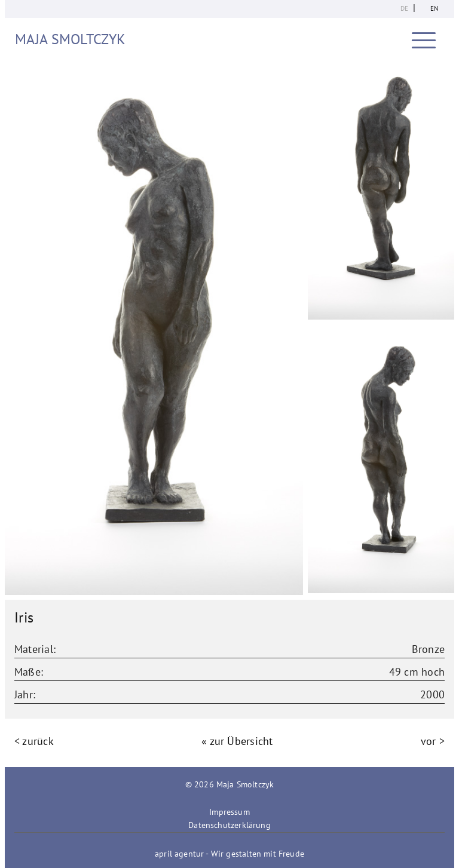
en (434, 8)
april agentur (179, 854)
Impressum (229, 812)
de (404, 8)
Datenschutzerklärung (229, 825)
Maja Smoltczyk (70, 39)
